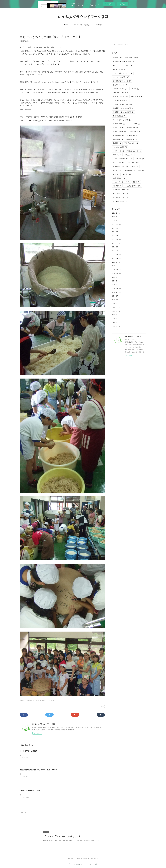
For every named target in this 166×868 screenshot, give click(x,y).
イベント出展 (119, 163)
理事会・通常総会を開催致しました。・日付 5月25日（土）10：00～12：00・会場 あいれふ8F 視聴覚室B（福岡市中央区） (60, 755)
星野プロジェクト (120, 96)
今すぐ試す (109, 4)
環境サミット (119, 128)
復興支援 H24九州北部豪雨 (123, 112)
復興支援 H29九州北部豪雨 (123, 108)
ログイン (123, 4)
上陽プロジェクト (120, 89)
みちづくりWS (134, 124)
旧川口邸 (135, 89)
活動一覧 (126, 174)
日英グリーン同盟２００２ (123, 159)
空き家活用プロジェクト (122, 81)
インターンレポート (121, 166)
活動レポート (131, 58)
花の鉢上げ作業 (120, 69)
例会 (141, 170)
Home (66, 25)
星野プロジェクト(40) (36, 700)
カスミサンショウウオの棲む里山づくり (127, 151)
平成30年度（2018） (121, 190)
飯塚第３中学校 (120, 132)
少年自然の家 (131, 139)
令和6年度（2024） (120, 201)
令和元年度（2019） (133, 186)
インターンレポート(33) (48, 700)
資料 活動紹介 (119, 178)
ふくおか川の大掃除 (121, 77)
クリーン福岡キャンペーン (123, 73)
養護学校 (117, 143)
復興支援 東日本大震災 (122, 104)
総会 (116, 174)
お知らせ (118, 170)
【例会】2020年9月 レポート (31, 791)
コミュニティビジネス (121, 182)
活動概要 (118, 58)
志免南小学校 (119, 135)
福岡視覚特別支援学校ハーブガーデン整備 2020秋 (38, 770)
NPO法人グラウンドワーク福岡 (83, 17)
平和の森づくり (137, 96)
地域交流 (117, 155)
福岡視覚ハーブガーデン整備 (124, 62)
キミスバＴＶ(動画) (135, 163)
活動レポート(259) (24, 700)
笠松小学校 (118, 139)
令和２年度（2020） (121, 194)
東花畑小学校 (133, 135)
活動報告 (99, 25)
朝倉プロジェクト (120, 85)
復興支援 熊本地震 (121, 100)
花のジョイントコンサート (123, 65)
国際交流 (140, 159)
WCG (116, 93)
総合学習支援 (133, 128)
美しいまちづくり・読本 (122, 120)
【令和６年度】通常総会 (28, 751)
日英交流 (129, 155)
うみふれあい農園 (120, 147)
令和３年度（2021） (121, 198)
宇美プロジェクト (131, 143)
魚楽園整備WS (119, 124)
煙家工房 (117, 186)
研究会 (126, 93)
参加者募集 (130, 170)
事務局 (136, 182)
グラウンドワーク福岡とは (82, 25)
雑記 (135, 166)
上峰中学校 (134, 132)
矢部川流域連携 (119, 116)
